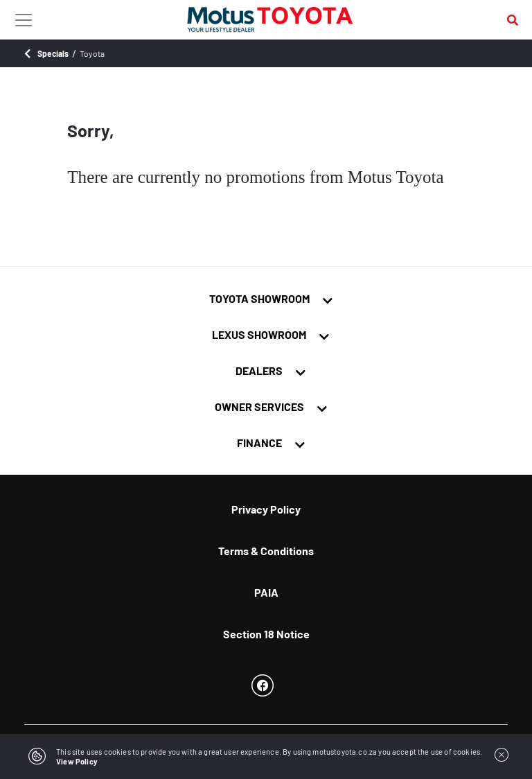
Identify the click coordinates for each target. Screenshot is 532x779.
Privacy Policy (266, 509)
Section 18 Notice (266, 634)
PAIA (266, 592)
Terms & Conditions (266, 551)
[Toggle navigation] (24, 19)
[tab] (266, 298)
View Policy (77, 761)
